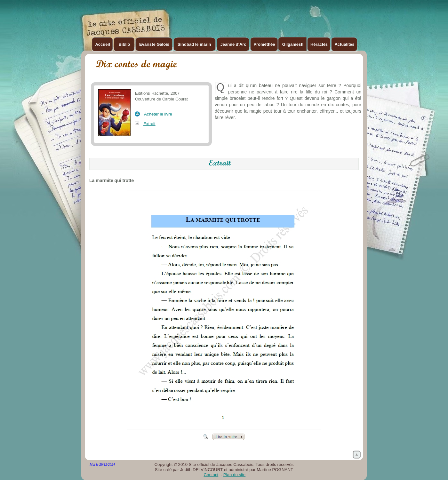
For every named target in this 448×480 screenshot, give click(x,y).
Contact (211, 475)
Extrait (149, 124)
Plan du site (234, 475)
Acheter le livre (158, 114)
